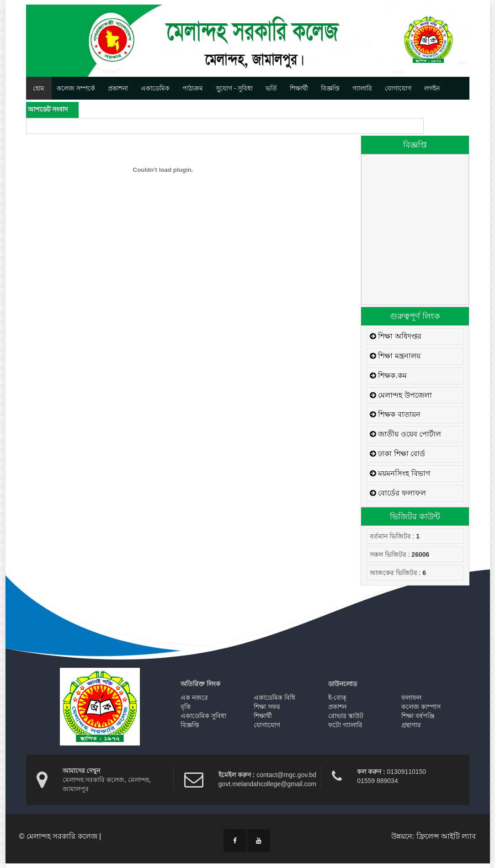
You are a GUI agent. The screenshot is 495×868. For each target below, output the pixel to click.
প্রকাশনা (118, 88)
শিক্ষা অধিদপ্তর (396, 336)
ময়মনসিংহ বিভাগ (400, 473)
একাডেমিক (155, 88)
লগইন (432, 88)
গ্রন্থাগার (411, 725)
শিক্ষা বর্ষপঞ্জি (418, 716)
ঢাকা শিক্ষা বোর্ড (397, 454)
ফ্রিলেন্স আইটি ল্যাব (446, 836)
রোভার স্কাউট (346, 716)
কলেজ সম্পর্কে (76, 88)
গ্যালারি (362, 88)
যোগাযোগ (398, 88)
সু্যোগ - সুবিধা (234, 88)
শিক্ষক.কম (388, 375)
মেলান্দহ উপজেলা (401, 395)
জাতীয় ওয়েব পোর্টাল (405, 434)
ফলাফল (411, 698)
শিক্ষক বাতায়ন (395, 414)
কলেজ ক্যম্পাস (421, 707)
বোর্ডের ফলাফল (398, 493)
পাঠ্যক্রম (193, 88)
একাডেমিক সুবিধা (203, 716)
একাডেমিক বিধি (274, 698)
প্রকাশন (337, 707)
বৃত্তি (186, 707)
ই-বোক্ (337, 698)
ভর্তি (271, 88)
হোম (39, 88)
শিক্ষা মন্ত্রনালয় (395, 356)
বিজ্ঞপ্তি (330, 88)
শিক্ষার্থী (299, 88)
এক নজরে (194, 698)
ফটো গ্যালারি (345, 725)
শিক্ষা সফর (267, 707)
